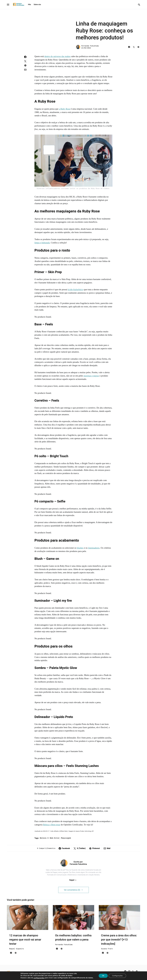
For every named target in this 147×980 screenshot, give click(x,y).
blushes (80, 548)
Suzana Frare (107, 949)
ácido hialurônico (76, 289)
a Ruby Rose (65, 109)
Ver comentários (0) (72, 890)
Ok (104, 976)
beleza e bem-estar (50, 838)
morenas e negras (91, 376)
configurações (38, 978)
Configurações (119, 976)
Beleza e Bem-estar (52, 825)
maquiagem (66, 838)
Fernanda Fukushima (90, 46)
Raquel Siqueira (16, 949)
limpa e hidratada (42, 243)
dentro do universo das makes (57, 56)
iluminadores (94, 548)
